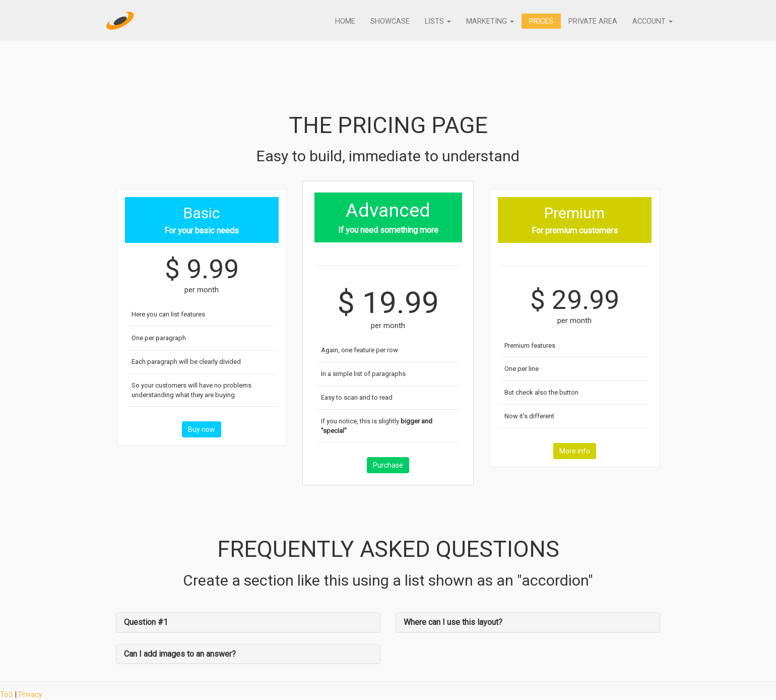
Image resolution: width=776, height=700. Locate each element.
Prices (539, 23)
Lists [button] (436, 23)
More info (575, 451)
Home (342, 23)
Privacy (30, 694)
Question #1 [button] (146, 622)
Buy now (202, 429)
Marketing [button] (488, 23)
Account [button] (652, 23)
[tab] (248, 622)
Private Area (592, 23)
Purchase (388, 465)
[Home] (120, 23)
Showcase (387, 23)
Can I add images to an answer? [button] (180, 654)
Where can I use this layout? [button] (453, 622)
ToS (7, 694)
